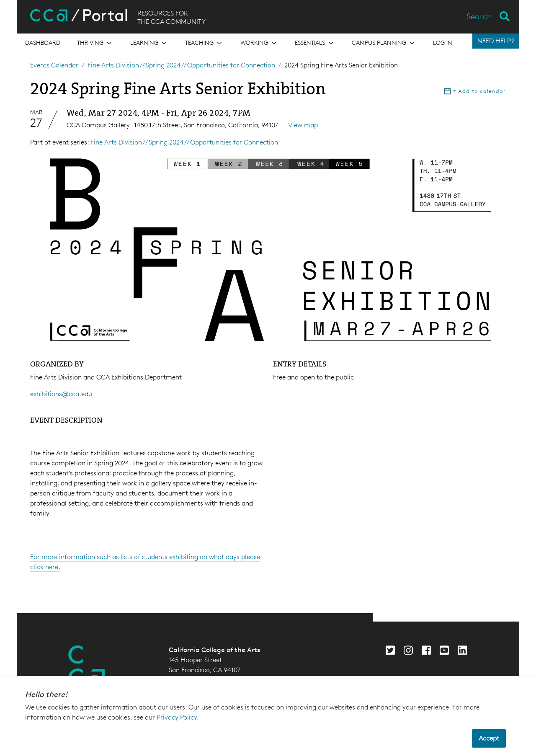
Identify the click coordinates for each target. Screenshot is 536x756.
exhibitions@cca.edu (61, 394)
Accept (489, 738)
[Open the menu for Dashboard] (43, 43)
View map (303, 125)
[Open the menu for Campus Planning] (384, 43)
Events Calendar (54, 65)
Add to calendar (475, 91)
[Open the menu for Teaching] (204, 43)
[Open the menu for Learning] (149, 43)
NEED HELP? (496, 41)
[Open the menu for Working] (259, 43)
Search (479, 16)
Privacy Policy (177, 717)
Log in (443, 43)
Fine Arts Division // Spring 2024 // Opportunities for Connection (181, 65)
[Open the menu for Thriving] (95, 43)
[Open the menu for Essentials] (315, 43)
